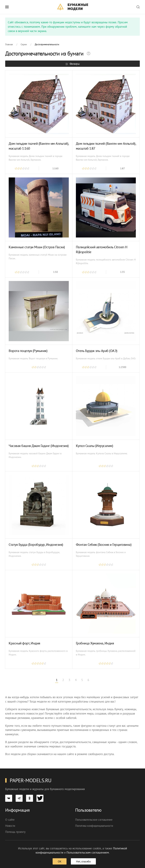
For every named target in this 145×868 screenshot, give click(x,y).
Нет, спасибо (83, 861)
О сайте (10, 820)
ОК (60, 861)
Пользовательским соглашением (88, 853)
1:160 (55, 168)
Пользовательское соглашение (94, 820)
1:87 (123, 168)
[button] (7, 7)
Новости (10, 826)
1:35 (123, 272)
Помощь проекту (15, 832)
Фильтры (72, 64)
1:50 (55, 272)
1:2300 (123, 367)
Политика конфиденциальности (94, 826)
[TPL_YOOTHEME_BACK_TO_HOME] (72, 7)
